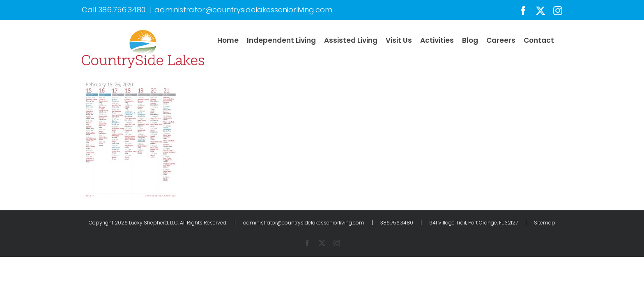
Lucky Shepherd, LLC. (154, 223)
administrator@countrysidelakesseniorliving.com (243, 10)
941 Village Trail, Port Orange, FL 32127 (474, 223)
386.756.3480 (122, 10)
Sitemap (545, 223)
